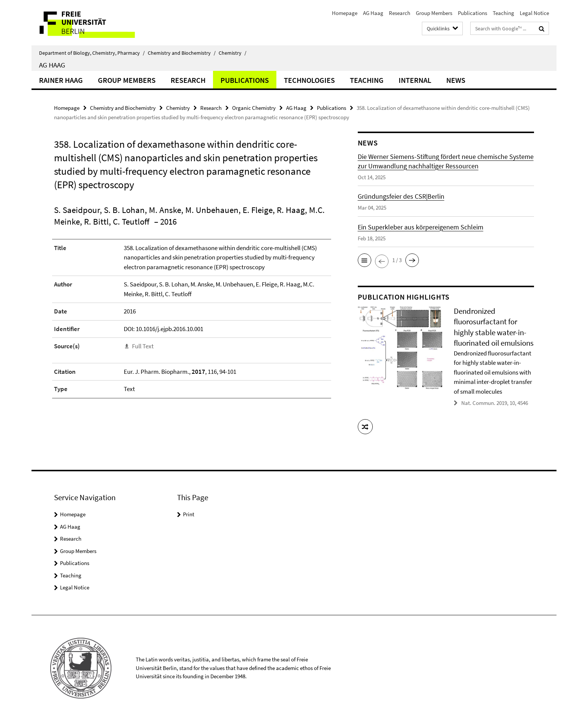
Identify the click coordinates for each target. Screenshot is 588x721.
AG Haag (373, 13)
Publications (472, 13)
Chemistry (232, 53)
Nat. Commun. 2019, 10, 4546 (495, 403)
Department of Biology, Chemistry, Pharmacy (92, 53)
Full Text (143, 346)
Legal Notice (534, 13)
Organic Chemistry (254, 108)
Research (400, 13)
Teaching (503, 13)
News (456, 80)
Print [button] (189, 514)
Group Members (434, 13)
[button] (364, 260)
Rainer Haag (61, 80)
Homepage (345, 13)
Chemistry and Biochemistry (182, 53)
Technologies (309, 80)
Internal (415, 80)
